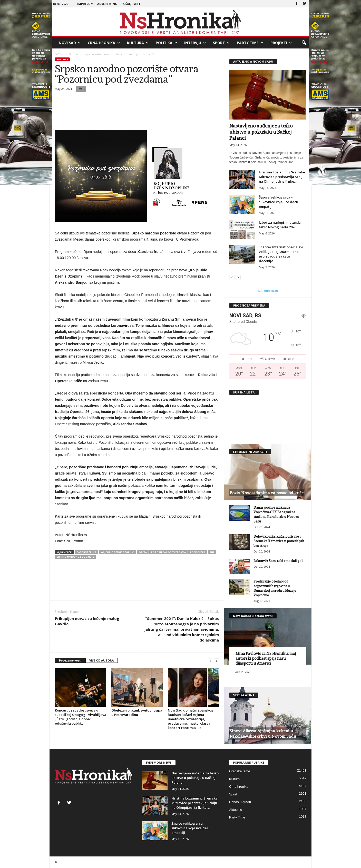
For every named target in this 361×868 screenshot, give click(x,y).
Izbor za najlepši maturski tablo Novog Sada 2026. (280, 225)
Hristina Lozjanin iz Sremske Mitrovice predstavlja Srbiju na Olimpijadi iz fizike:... (282, 177)
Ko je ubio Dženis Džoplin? (118, 552)
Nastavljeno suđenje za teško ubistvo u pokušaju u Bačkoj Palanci (261, 132)
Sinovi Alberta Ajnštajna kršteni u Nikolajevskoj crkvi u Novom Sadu (263, 734)
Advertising (107, 4)
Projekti (281, 43)
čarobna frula (86, 552)
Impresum (85, 4)
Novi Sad (70, 43)
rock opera (198, 552)
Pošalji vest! (131, 4)
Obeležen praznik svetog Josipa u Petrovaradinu (137, 712)
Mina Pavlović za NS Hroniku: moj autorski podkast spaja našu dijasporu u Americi (266, 658)
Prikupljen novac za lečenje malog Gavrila (87, 621)
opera (143, 552)
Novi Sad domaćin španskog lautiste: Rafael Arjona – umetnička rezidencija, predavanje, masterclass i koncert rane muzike (191, 719)
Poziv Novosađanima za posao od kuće (267, 493)
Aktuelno (236, 810)
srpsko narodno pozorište (75, 557)
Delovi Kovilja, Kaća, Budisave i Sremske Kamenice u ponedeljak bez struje (279, 541)
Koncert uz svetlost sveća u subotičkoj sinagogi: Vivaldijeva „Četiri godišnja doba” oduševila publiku (81, 717)
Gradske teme (240, 771)
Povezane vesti (70, 660)
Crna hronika (104, 43)
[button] (304, 43)
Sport (221, 43)
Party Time (250, 43)
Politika (166, 43)
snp (212, 552)
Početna (60, 54)
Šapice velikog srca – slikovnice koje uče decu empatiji (279, 202)
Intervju (195, 43)
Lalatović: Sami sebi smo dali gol (278, 561)
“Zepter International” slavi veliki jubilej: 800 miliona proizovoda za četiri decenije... (281, 254)
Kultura (138, 43)
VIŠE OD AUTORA (102, 660)
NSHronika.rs (268, 291)
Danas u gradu (240, 802)
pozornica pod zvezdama (168, 552)
